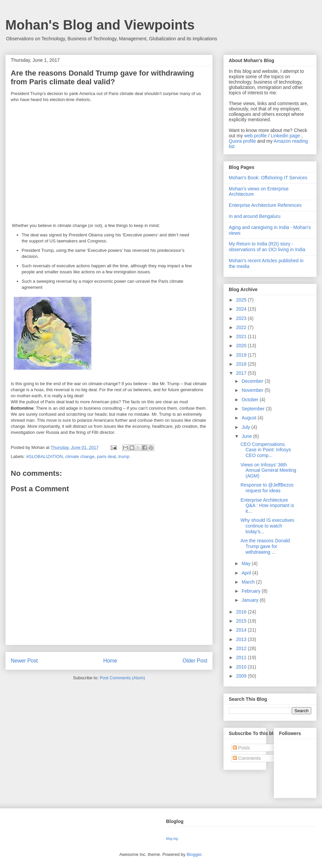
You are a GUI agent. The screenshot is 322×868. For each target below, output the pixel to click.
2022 (242, 327)
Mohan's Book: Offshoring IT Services (268, 178)
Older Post (195, 661)
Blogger (194, 854)
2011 (242, 657)
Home (110, 661)
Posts (241, 748)
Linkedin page (285, 136)
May (247, 563)
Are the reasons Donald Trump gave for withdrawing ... (265, 546)
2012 (242, 648)
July (246, 427)
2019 (242, 355)
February (252, 591)
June (247, 436)
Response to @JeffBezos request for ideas (267, 488)
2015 (242, 621)
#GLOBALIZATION (45, 456)
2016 (242, 612)
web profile (256, 136)
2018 (242, 364)
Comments (247, 758)
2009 (242, 676)
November (253, 390)
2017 (242, 373)
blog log (172, 839)
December (253, 381)
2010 (242, 667)
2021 (242, 336)
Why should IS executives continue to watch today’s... (267, 526)
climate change (80, 456)
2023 (242, 318)
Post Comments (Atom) (122, 678)
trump (124, 456)
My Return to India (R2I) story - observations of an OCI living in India (267, 247)
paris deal (106, 456)
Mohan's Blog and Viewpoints (100, 25)
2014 (242, 630)
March (249, 582)
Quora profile (242, 141)
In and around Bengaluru (255, 216)
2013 (242, 639)
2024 (242, 309)
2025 (242, 300)
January (251, 600)
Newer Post (24, 661)
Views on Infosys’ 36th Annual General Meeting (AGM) (268, 470)
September (254, 409)
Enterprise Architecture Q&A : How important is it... (267, 506)
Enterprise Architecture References (265, 205)
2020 (242, 346)
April (247, 573)
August (249, 418)
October (251, 400)
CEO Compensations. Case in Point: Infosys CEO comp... (266, 450)
